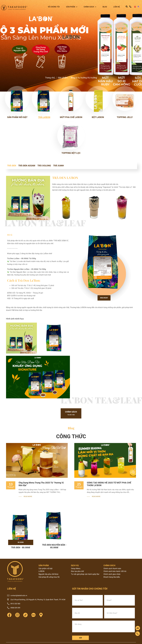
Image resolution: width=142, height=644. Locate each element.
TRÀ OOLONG (44, 166)
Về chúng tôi (54, 7)
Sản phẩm (72, 7)
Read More (28, 496)
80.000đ (21, 542)
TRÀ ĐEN (12, 166)
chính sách (109, 565)
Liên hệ (117, 7)
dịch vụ (75, 565)
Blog (105, 7)
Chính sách (90, 7)
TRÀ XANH (59, 166)
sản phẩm (44, 565)
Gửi (80, 638)
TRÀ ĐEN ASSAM (27, 166)
